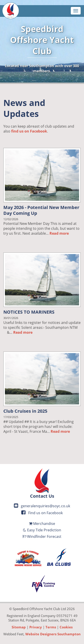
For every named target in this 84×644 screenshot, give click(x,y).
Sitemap (19, 627)
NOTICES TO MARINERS (29, 312)
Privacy (36, 627)
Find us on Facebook (42, 513)
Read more (59, 233)
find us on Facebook (29, 131)
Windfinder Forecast (42, 536)
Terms (51, 627)
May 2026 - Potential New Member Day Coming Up (41, 210)
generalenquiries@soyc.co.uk (42, 506)
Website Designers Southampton (53, 634)
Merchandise (42, 524)
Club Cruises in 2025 (25, 411)
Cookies (66, 627)
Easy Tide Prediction (42, 530)
